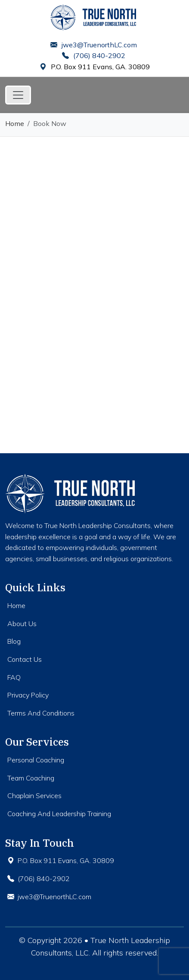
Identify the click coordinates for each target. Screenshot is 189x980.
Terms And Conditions (41, 713)
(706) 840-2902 (94, 55)
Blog (14, 641)
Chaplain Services (34, 796)
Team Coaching (31, 778)
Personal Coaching (36, 760)
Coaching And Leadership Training (59, 814)
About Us (22, 624)
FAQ (14, 677)
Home (15, 123)
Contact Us (25, 659)
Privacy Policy (28, 695)
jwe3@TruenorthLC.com (94, 45)
